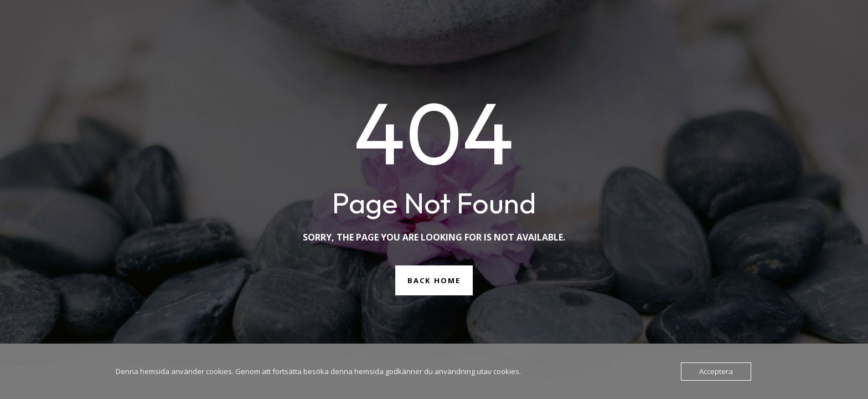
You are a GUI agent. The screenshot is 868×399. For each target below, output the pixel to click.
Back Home (434, 280)
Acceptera (716, 371)
